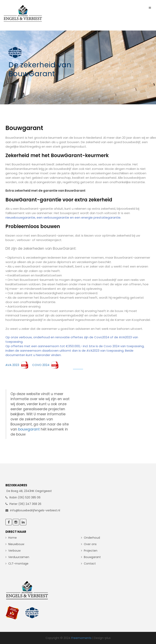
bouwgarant (29, 429)
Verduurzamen (19, 557)
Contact (90, 564)
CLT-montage (18, 564)
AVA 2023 (17, 365)
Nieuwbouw (16, 544)
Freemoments (81, 638)
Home (12, 538)
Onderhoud (92, 538)
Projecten (91, 551)
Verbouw (14, 551)
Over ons (90, 544)
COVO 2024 (44, 365)
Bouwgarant (92, 557)
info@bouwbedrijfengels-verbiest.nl (35, 510)
